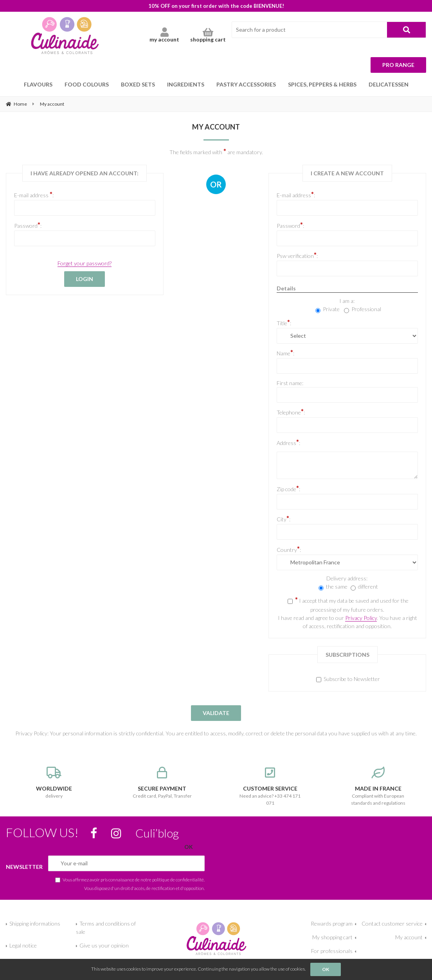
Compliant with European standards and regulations (378, 786)
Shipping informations (35, 923)
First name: (290, 383)
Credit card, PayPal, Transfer (162, 783)
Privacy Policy (361, 618)
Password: (28, 225)
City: (283, 519)
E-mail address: (296, 195)
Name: (285, 353)
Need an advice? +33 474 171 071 (270, 786)
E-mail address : (34, 195)
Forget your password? (85, 263)
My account (409, 937)
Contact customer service (392, 923)
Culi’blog (157, 833)
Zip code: (288, 488)
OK (326, 969)
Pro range (398, 65)
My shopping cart (332, 937)
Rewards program (332, 923)
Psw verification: (297, 255)
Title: (284, 322)
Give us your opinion (104, 945)
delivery (54, 783)
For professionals (332, 951)
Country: (289, 549)
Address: (288, 442)
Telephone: (291, 412)
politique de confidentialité (178, 879)
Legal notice (23, 945)
